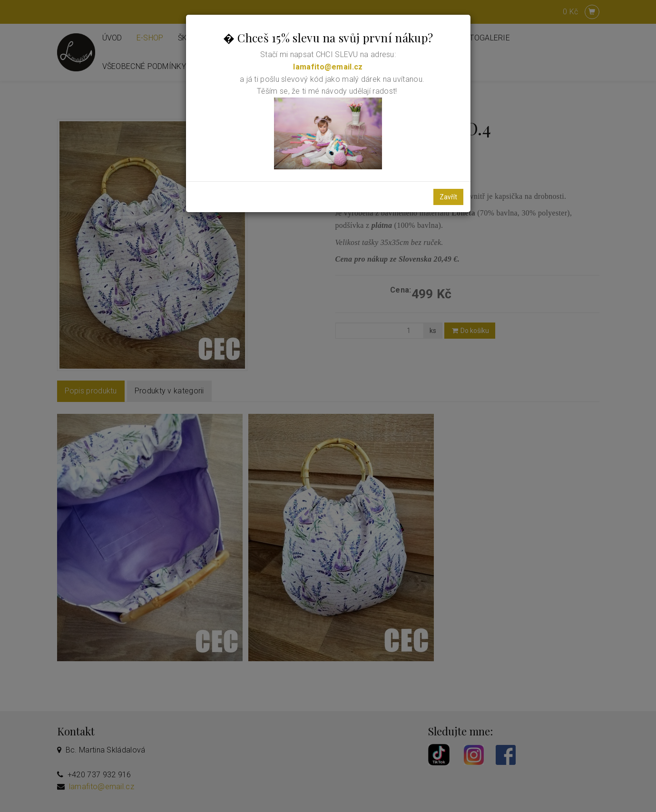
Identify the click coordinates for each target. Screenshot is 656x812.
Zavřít (448, 197)
